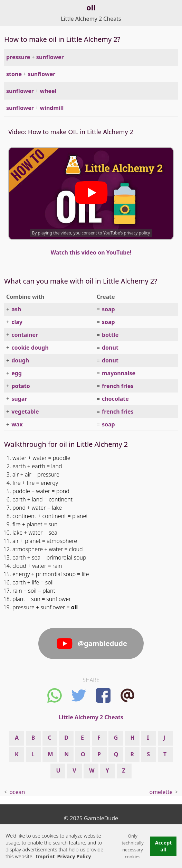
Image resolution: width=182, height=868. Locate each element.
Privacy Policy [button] (74, 856)
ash (16, 309)
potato (21, 386)
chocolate (115, 399)
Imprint (45, 856)
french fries (118, 386)
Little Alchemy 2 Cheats (91, 19)
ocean (17, 792)
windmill (52, 108)
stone (14, 74)
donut (110, 348)
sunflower (50, 57)
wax (17, 424)
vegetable (25, 412)
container (25, 335)
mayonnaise (119, 373)
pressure (18, 57)
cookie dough (30, 348)
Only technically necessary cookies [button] (133, 846)
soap (108, 309)
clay (17, 322)
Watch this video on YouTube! (91, 252)
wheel (48, 91)
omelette (161, 792)
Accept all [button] (164, 846)
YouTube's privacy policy (127, 233)
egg (17, 373)
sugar (19, 399)
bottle (110, 335)
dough (20, 360)
